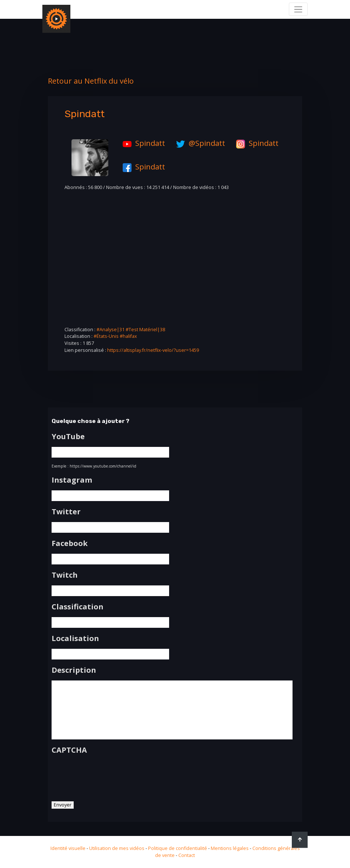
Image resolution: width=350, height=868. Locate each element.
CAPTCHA (69, 750)
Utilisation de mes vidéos (117, 848)
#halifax (128, 336)
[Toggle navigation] (298, 9)
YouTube (68, 437)
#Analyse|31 (111, 330)
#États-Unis (106, 336)
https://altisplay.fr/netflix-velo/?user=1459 (153, 350)
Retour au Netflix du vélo (91, 81)
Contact (187, 855)
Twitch (65, 575)
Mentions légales (230, 848)
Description (74, 670)
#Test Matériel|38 (145, 330)
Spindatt (142, 143)
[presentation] (108, 775)
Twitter (66, 512)
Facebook (70, 543)
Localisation (75, 638)
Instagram (72, 480)
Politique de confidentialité (178, 848)
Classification (78, 607)
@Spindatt (199, 143)
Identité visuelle (68, 848)
